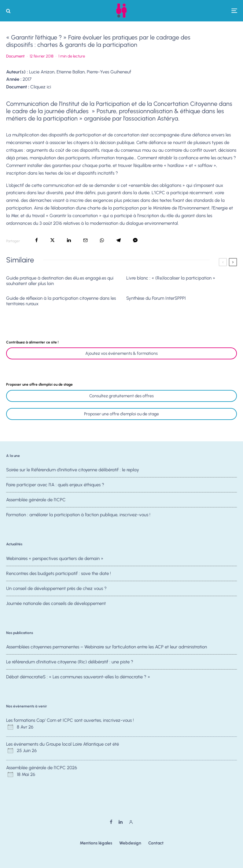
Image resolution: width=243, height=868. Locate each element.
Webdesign (130, 843)
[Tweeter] (52, 240)
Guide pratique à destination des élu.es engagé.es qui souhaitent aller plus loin (60, 281)
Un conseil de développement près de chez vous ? (56, 589)
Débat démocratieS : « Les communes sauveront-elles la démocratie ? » (78, 678)
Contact (156, 843)
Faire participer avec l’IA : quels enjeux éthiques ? (55, 485)
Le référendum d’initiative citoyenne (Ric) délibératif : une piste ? (70, 662)
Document (15, 56)
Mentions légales (96, 843)
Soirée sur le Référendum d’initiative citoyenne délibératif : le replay (73, 470)
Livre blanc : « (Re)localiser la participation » (171, 278)
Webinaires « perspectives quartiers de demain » (55, 558)
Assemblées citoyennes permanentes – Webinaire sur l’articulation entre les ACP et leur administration (107, 647)
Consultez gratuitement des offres (121, 396)
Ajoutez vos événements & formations (121, 353)
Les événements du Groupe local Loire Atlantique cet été (63, 744)
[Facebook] (111, 822)
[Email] (85, 240)
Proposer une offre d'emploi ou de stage (121, 414)
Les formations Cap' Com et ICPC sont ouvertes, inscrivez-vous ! (70, 720)
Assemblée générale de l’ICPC (36, 501)
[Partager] (37, 240)
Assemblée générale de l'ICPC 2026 (42, 768)
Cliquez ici (41, 87)
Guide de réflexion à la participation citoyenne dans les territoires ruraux (61, 301)
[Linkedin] (121, 822)
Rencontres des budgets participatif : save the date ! (59, 573)
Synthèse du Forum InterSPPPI (156, 298)
